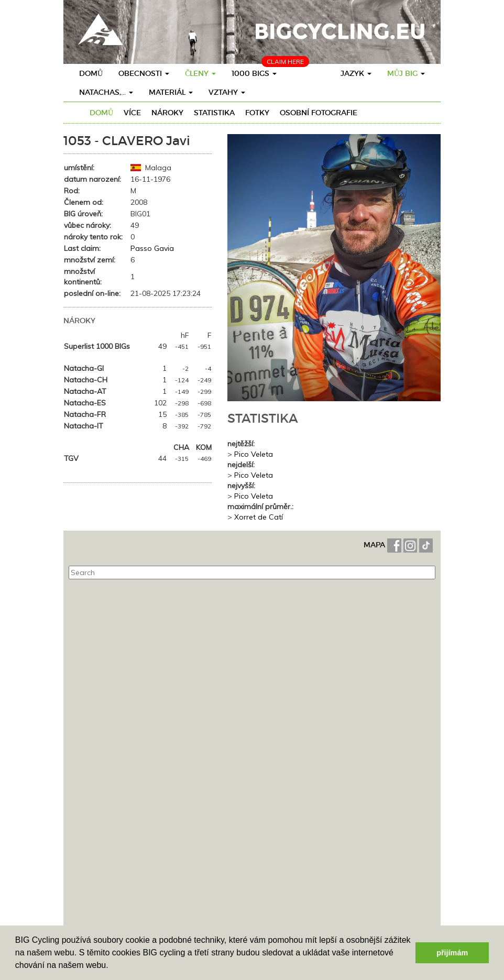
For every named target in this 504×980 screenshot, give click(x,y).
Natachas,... (106, 92)
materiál (171, 92)
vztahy (227, 92)
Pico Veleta (254, 454)
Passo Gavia (152, 248)
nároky (167, 113)
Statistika (214, 113)
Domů (91, 73)
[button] (112, 966)
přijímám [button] (452, 953)
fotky (257, 113)
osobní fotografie (319, 113)
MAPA (375, 545)
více (132, 113)
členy (200, 73)
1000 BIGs (254, 73)
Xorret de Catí (259, 517)
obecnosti (144, 73)
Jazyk (356, 73)
